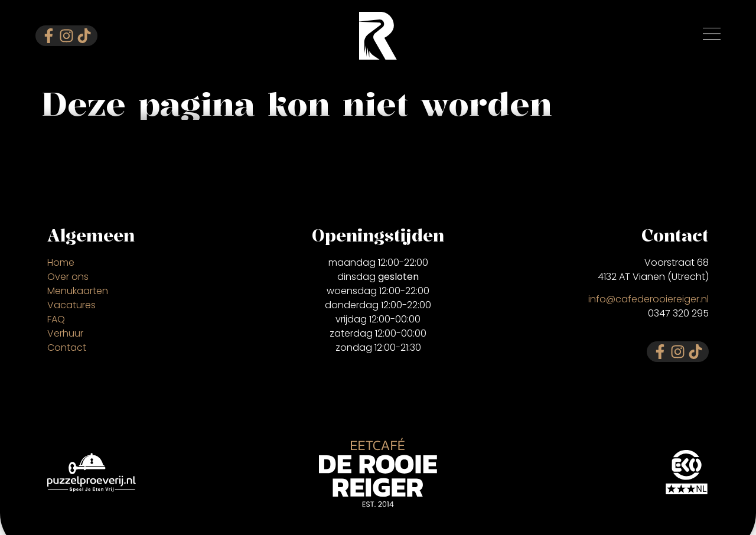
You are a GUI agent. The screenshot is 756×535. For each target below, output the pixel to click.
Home (61, 262)
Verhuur (65, 333)
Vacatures (71, 305)
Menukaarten (78, 291)
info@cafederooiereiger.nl (649, 299)
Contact (67, 348)
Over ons (68, 277)
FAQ (56, 319)
